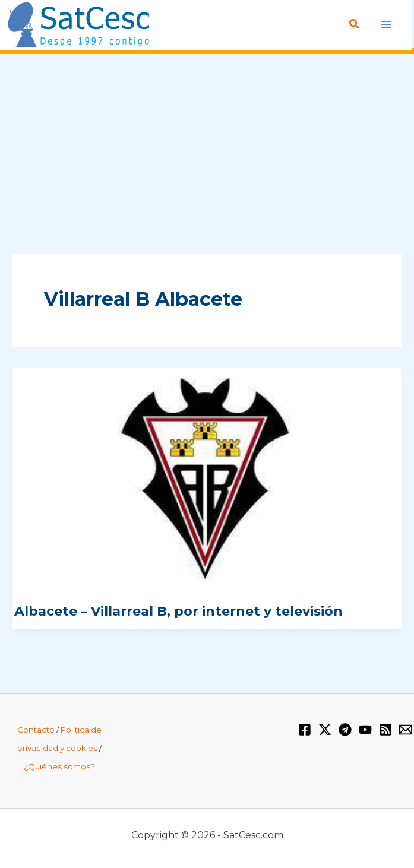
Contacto (36, 730)
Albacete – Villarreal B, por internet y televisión (178, 611)
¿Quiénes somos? (59, 766)
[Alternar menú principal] (386, 24)
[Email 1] (406, 730)
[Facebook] (305, 730)
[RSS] (385, 730)
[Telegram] (345, 730)
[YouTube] (365, 730)
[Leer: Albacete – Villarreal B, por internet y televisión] (207, 479)
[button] (355, 24)
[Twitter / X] (325, 730)
